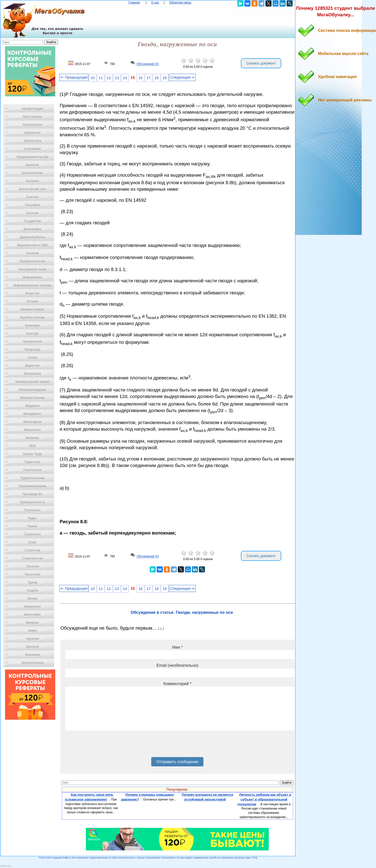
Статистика (32, 550)
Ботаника (32, 181)
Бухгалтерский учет (32, 189)
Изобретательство (32, 261)
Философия (32, 615)
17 (148, 78)
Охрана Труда (32, 454)
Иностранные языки (32, 269)
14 (125, 78)
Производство (32, 494)
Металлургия (33, 422)
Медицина (32, 406)
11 (101, 78)
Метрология (32, 430)
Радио (33, 518)
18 (156, 78)
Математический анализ (32, 382)
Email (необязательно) (177, 665)
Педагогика (33, 462)
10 (93, 78)
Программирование (32, 486)
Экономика (32, 655)
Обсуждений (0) (148, 64)
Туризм (32, 582)
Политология (32, 470)
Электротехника (32, 663)
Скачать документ (261, 63)
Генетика (32, 197)
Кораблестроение (33, 317)
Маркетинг (32, 366)
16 (140, 78)
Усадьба (32, 590)
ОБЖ (32, 446)
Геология (32, 213)
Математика (32, 374)
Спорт (32, 542)
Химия (32, 631)
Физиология (32, 607)
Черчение (32, 639)
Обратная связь (180, 3)
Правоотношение (32, 478)
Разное (32, 526)
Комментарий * (177, 684)
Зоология (32, 253)
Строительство (32, 558)
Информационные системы (32, 285)
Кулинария (32, 325)
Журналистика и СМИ (32, 245)
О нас (155, 3)
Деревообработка (33, 237)
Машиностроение (32, 398)
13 (117, 78)
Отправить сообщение (177, 762)
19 (165, 78)
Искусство (32, 293)
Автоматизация (32, 109)
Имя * (177, 647)
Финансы (32, 623)
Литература (33, 350)
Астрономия (32, 149)
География (32, 205)
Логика (32, 358)
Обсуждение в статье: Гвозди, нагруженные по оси (182, 612)
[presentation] (103, 746)
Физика (32, 598)
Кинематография (33, 309)
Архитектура (32, 141)
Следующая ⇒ (182, 77)
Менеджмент (32, 414)
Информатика (32, 277)
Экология (32, 647)
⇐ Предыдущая (74, 77)
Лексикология (32, 342)
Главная (134, 3)
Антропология (32, 125)
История (33, 301)
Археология (33, 133)
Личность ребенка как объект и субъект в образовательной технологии (264, 799)
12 (109, 78)
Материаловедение (33, 390)
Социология (33, 534)
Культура (32, 333)
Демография (33, 229)
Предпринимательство (32, 157)
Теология (32, 566)
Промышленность (32, 502)
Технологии (32, 574)
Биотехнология (32, 173)
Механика (33, 438)
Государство (33, 221)
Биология (32, 165)
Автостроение (32, 117)
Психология (33, 510)
